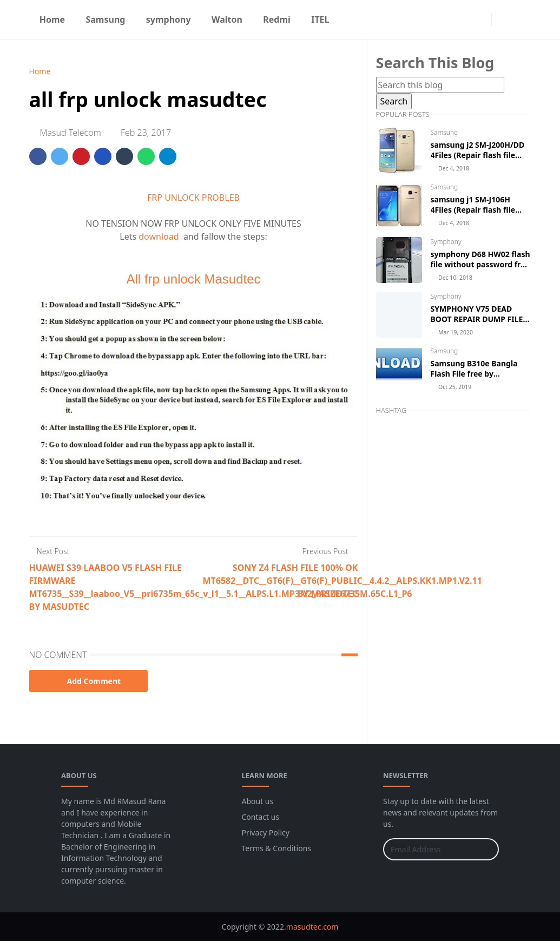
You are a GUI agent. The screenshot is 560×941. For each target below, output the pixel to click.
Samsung (444, 132)
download (161, 236)
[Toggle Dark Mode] (503, 19)
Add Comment (89, 681)
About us (258, 801)
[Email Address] (429, 849)
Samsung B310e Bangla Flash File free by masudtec (474, 374)
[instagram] (480, 19)
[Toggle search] (522, 19)
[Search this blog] (440, 85)
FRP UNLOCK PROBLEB (193, 198)
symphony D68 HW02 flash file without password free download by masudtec (480, 264)
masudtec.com (312, 927)
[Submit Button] (486, 849)
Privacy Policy (266, 833)
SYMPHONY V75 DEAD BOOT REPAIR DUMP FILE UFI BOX (477, 319)
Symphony (446, 242)
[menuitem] (52, 19)
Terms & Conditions (277, 848)
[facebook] (463, 19)
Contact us (261, 817)
